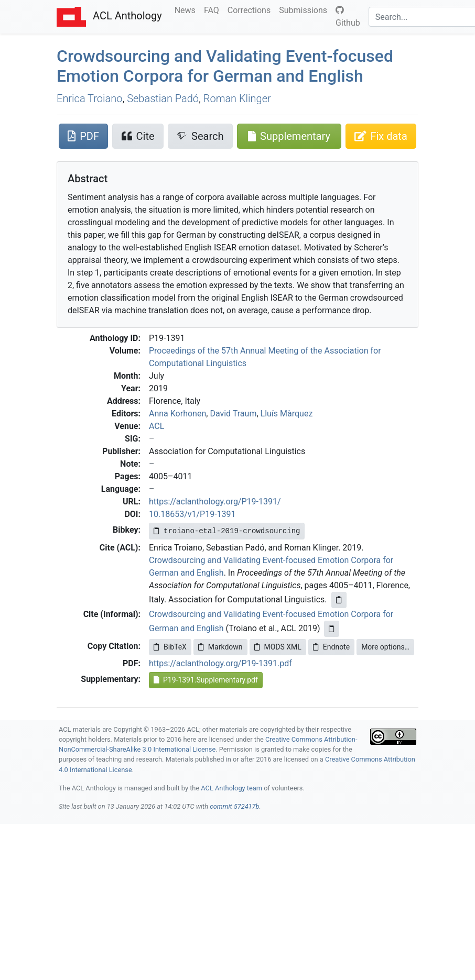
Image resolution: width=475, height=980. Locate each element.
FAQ (214, 9)
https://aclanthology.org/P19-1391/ (215, 502)
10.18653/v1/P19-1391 (192, 514)
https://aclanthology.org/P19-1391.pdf (220, 663)
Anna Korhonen (177, 414)
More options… (385, 647)
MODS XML (278, 647)
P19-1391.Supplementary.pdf (206, 680)
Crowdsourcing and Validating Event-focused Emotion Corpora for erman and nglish (225, 66)
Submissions (305, 9)
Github (348, 17)
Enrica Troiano (89, 98)
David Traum (233, 414)
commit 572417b (234, 806)
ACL (156, 426)
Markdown (220, 647)
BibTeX (170, 647)
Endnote (331, 647)
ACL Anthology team (231, 788)
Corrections (251, 9)
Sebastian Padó (163, 98)
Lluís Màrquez (287, 414)
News (187, 9)
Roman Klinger (237, 98)
